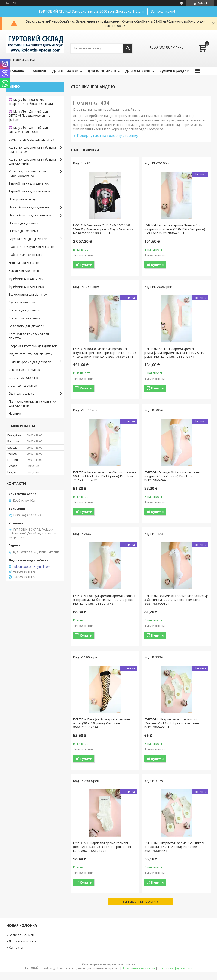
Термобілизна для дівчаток (29, 183)
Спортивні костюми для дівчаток (33, 346)
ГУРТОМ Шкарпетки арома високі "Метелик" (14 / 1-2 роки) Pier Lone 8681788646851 (172, 723)
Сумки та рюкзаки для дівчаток (31, 140)
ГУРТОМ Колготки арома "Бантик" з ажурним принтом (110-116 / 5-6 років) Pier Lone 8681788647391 (175, 229)
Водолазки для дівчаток (26, 326)
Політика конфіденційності (175, 968)
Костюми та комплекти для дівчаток (29, 336)
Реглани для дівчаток (24, 310)
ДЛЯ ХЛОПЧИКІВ (102, 71)
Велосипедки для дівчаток (28, 294)
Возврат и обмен (21, 935)
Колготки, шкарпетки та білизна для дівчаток (32, 150)
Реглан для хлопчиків (24, 318)
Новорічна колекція (23, 199)
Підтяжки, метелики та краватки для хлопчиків (32, 403)
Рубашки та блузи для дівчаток (31, 247)
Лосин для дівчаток (23, 385)
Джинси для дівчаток (24, 263)
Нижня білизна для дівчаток (29, 207)
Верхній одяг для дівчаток (28, 239)
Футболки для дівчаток (26, 279)
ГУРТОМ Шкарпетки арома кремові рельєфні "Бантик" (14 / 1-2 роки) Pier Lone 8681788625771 (102, 847)
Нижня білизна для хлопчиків (30, 215)
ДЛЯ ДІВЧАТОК (65, 71)
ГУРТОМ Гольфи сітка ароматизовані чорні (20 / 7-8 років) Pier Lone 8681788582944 (102, 723)
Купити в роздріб (175, 71)
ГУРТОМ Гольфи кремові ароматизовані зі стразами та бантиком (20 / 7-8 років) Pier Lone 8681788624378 (104, 600)
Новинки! (38, 71)
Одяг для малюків (21, 393)
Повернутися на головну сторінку (108, 135)
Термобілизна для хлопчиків (29, 191)
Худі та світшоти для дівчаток (30, 354)
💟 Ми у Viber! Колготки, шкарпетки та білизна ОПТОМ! (31, 102)
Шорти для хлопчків (23, 378)
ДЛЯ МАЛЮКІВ (138, 71)
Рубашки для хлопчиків (25, 255)
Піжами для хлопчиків (24, 231)
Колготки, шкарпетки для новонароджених (27, 173)
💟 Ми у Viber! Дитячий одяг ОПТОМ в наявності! (29, 130)
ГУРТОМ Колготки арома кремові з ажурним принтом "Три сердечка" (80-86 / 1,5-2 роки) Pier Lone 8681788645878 (105, 353)
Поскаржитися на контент (139, 968)
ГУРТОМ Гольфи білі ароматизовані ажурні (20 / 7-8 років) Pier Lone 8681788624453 (172, 476)
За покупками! (163, 11)
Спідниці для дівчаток (24, 370)
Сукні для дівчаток (22, 302)
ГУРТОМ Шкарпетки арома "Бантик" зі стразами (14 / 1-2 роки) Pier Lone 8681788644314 (174, 847)
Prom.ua (130, 964)
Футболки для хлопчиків (26, 286)
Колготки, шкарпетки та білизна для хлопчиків (32, 162)
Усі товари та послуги (139, 901)
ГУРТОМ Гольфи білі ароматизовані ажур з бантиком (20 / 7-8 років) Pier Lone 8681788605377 (176, 600)
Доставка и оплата (23, 941)
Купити (86, 265)
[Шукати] (128, 48)
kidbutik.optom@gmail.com (32, 567)
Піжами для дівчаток (24, 223)
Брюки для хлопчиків (24, 271)
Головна (17, 71)
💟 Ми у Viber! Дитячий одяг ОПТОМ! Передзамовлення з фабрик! (30, 115)
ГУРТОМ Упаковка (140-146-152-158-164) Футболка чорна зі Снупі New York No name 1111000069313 (103, 229)
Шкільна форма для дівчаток (30, 362)
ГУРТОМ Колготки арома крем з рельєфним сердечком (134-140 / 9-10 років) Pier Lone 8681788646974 (174, 353)
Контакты (16, 947)
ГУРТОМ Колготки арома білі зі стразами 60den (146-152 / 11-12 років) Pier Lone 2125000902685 (104, 476)
